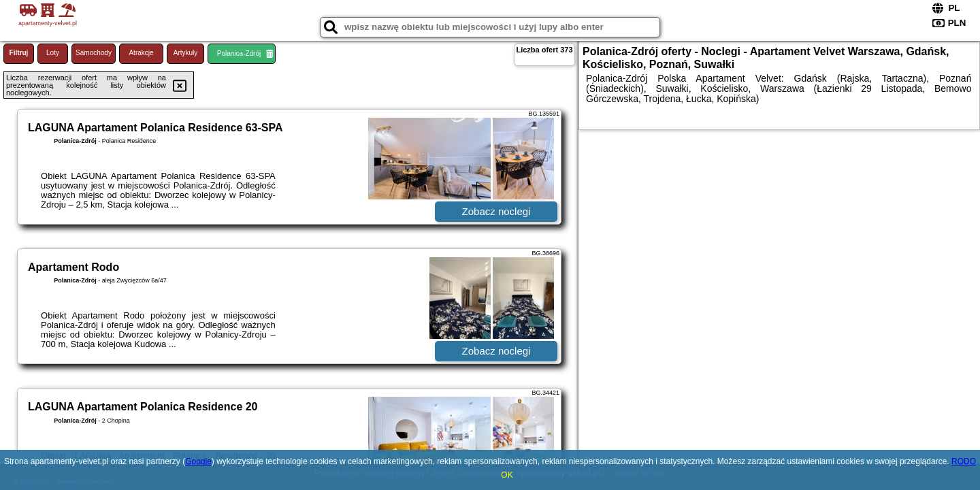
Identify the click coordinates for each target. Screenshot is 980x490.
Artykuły (186, 53)
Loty (53, 53)
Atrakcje (141, 53)
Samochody (94, 53)
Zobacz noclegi (496, 211)
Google (198, 461)
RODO (964, 461)
